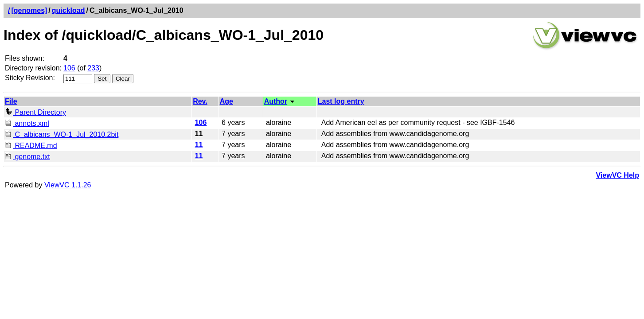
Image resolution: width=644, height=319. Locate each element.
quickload (68, 10)
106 (69, 68)
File (11, 101)
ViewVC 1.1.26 (68, 185)
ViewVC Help (617, 175)
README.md (31, 146)
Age (226, 101)
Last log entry (341, 101)
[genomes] (29, 10)
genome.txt (27, 157)
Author (276, 101)
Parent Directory (35, 112)
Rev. (200, 101)
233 (93, 68)
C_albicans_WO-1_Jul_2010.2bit (62, 134)
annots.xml (27, 123)
